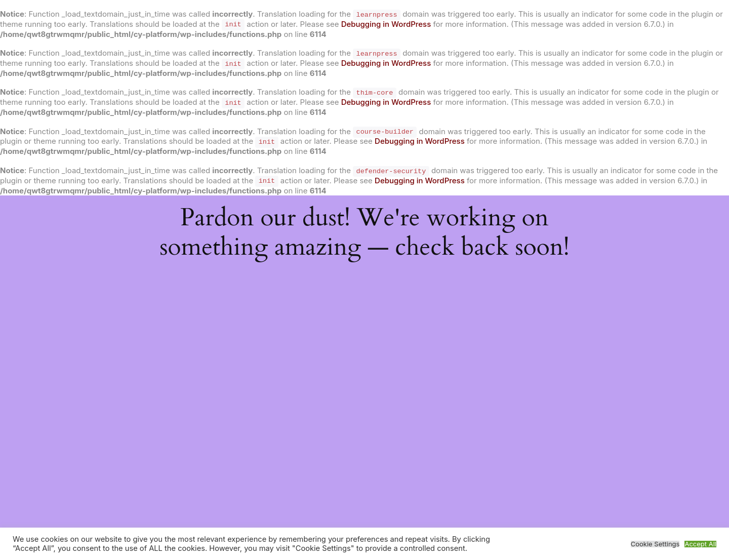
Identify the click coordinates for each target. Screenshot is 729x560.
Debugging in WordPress (386, 24)
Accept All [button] (700, 544)
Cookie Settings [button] (655, 544)
